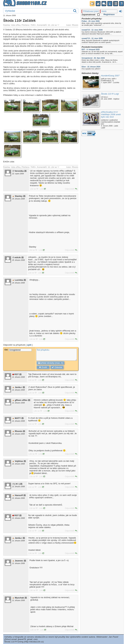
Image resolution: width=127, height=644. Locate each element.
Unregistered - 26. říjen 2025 (93, 58)
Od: (18, 350)
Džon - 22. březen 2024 (91, 67)
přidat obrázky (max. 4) (50, 363)
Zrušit (43, 367)
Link (43, 189)
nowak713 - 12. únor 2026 (92, 30)
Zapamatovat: (91, 15)
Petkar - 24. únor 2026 (91, 21)
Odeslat (57, 367)
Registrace (109, 14)
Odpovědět (71, 189)
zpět (29, 345)
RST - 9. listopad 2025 (91, 49)
